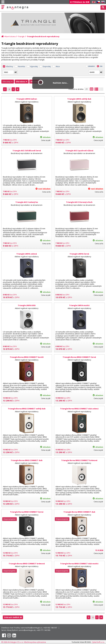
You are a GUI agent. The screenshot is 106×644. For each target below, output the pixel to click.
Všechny (9, 66)
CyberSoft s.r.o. (98, 642)
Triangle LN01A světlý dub (79, 99)
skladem (91, 66)
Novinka (22, 66)
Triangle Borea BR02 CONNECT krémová (79, 460)
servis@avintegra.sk (27, 630)
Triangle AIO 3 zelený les (27, 202)
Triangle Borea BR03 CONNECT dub (79, 512)
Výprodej (34, 66)
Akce (58, 66)
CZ (98, 2)
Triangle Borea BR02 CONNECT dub (27, 460)
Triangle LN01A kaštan (27, 99)
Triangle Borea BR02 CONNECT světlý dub (27, 409)
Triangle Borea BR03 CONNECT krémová (27, 564)
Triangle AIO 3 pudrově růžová (79, 151)
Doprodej (47, 66)
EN (93, 2)
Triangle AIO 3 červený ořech (79, 202)
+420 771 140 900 (43, 630)
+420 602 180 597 (50, 628)
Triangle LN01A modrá (79, 305)
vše (101, 66)
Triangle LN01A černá (79, 254)
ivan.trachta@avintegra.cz (31, 628)
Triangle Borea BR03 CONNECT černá (27, 512)
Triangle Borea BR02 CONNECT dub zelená (79, 409)
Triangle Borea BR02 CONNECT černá (79, 357)
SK (102, 2)
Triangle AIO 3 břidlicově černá (27, 151)
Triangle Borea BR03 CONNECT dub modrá (79, 564)
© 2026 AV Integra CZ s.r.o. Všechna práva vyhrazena (24, 642)
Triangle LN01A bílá (27, 305)
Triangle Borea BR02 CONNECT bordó (27, 357)
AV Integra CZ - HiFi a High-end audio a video (18, 8)
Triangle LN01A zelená (27, 254)
